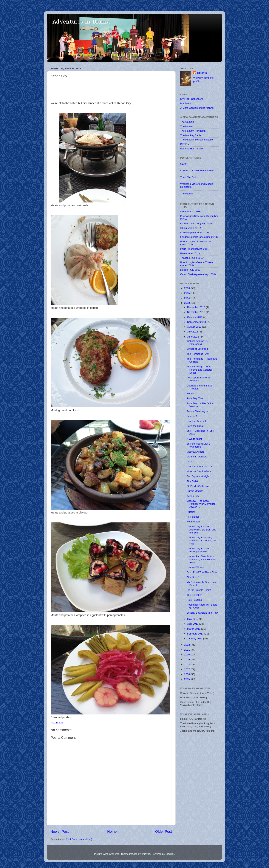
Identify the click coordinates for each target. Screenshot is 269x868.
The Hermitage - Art (198, 354)
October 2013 (195, 317)
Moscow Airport (195, 452)
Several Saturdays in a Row (202, 613)
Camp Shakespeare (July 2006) (198, 274)
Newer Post (60, 831)
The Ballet (192, 481)
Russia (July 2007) (191, 270)
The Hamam (187, 126)
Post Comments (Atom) (79, 839)
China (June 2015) (191, 228)
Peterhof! (192, 416)
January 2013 (195, 639)
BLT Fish (185, 144)
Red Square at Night (198, 476)
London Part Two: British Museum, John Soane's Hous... (201, 559)
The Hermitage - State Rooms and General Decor (199, 370)
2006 (187, 674)
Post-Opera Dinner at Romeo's (199, 379)
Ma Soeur (186, 103)
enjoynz (146, 854)
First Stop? (193, 577)
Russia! (191, 512)
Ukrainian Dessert (197, 457)
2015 (187, 293)
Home (112, 831)
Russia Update (195, 491)
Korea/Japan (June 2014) (194, 232)
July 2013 (193, 332)
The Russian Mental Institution (197, 140)
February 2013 (196, 634)
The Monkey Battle (191, 135)
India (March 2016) (191, 212)
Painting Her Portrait (192, 149)
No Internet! (193, 522)
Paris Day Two (195, 398)
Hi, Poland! (193, 517)
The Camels (187, 122)
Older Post (164, 831)
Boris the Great (195, 426)
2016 (187, 288)
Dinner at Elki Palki (197, 349)
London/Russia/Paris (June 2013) (199, 237)
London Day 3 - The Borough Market (198, 550)
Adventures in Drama (81, 22)
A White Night (194, 439)
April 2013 (193, 624)
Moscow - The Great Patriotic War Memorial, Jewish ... (201, 504)
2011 (187, 650)
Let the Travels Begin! (199, 590)
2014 (187, 298)
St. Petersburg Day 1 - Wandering (199, 445)
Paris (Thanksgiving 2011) (195, 249)
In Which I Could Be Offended (197, 170)
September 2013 (197, 322)
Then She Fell (188, 177)
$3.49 (183, 164)
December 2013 (197, 307)
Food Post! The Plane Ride (202, 572)
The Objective (194, 595)
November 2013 (197, 312)
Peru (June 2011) (190, 253)
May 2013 (193, 619)
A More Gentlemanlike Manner (197, 108)
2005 (187, 679)
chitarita (202, 73)
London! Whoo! (195, 567)
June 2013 (193, 337)
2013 (187, 303)
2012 (187, 645)
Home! (190, 393)
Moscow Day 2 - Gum (199, 471)
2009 (187, 659)
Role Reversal (195, 600)
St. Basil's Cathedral (198, 486)
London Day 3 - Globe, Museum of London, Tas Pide (201, 540)
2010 (187, 655)
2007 (187, 669)
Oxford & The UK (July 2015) (196, 223)
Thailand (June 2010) (192, 258)
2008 (187, 664)
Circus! (191, 461)
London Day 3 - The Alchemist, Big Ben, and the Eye (201, 529)
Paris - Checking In (197, 411)
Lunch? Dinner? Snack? (200, 467)
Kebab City (193, 496)
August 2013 (195, 327)
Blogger (170, 854)
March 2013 (194, 629)
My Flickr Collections (192, 99)
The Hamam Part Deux (193, 131)
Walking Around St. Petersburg (197, 342)
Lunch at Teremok (197, 421)
